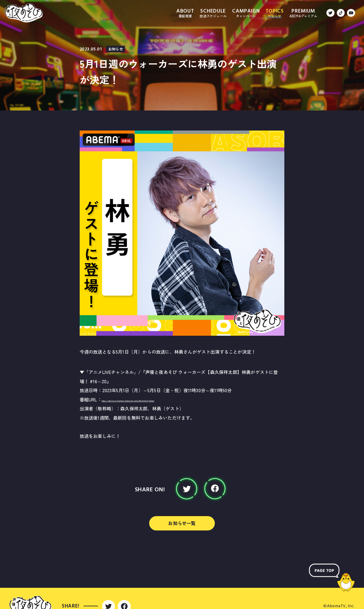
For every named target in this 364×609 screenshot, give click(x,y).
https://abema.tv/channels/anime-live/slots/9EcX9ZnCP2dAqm (168, 399)
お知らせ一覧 (182, 523)
